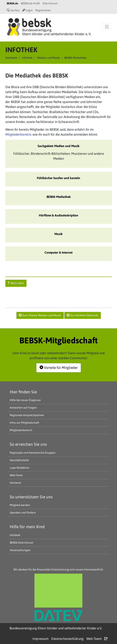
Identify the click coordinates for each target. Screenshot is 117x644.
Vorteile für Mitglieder (59, 368)
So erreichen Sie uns (28, 444)
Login (28, 10)
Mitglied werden (20, 505)
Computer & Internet (58, 252)
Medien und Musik (48, 58)
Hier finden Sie (23, 392)
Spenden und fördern (23, 513)
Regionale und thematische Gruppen (33, 453)
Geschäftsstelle (19, 460)
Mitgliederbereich (18, 134)
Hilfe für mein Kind (27, 527)
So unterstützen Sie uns (31, 497)
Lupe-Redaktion (20, 468)
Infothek (27, 58)
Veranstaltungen (20, 550)
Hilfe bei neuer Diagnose (25, 400)
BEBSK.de (12, 3)
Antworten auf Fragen (23, 408)
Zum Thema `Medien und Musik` (40, 315)
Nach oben (16, 283)
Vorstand (15, 483)
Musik (58, 234)
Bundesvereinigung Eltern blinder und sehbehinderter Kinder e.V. (56, 628)
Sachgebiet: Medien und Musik (58, 146)
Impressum (40, 639)
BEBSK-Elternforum (21, 543)
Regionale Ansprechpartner (27, 415)
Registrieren (43, 10)
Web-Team (16, 475)
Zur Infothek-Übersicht (82, 315)
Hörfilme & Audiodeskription (58, 215)
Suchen (13, 10)
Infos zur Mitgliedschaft (24, 423)
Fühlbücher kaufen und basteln (58, 178)
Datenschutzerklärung (67, 639)
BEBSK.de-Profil (30, 3)
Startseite (11, 58)
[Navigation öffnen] (107, 27)
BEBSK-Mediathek (59, 197)
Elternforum (50, 3)
